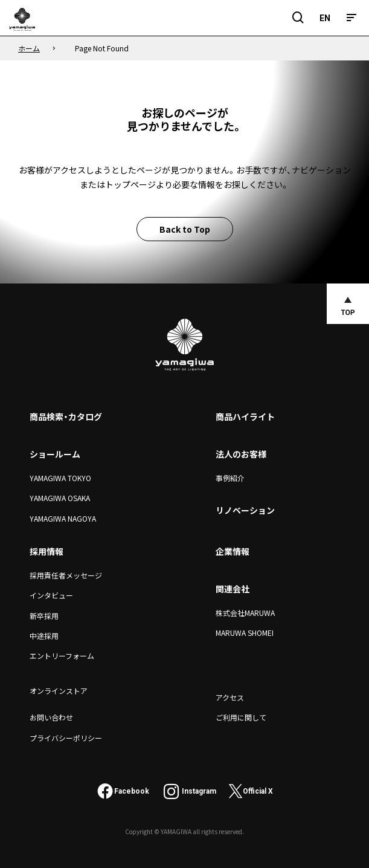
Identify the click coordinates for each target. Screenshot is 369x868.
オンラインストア (59, 691)
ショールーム (55, 454)
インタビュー (51, 595)
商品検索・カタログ (66, 416)
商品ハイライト (245, 416)
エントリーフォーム (62, 656)
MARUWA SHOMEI (245, 633)
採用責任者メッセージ (66, 575)
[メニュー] (351, 18)
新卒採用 (44, 616)
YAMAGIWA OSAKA (60, 498)
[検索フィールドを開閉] (298, 18)
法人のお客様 (241, 454)
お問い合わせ (51, 717)
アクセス (230, 697)
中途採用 (44, 636)
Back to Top (185, 229)
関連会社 (233, 589)
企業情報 (233, 551)
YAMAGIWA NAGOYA (63, 518)
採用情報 (47, 551)
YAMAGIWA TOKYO (60, 478)
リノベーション (245, 510)
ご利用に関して (241, 717)
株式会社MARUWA (245, 613)
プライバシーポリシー (66, 738)
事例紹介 (230, 478)
